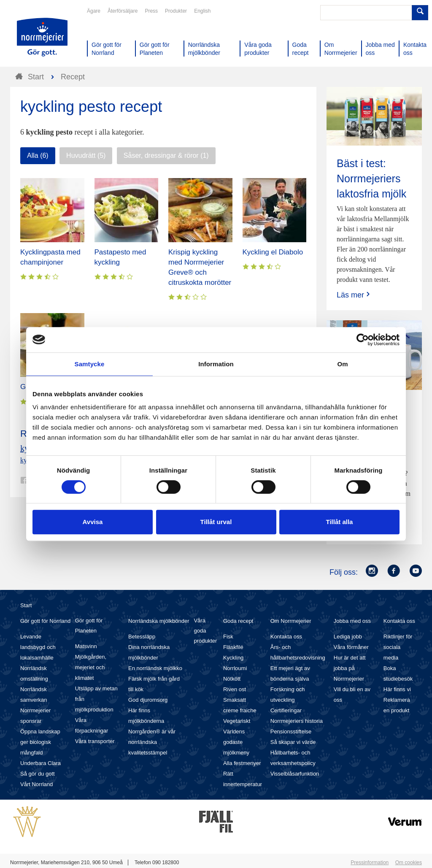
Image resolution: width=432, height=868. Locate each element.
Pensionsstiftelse (291, 731)
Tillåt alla (340, 522)
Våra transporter (95, 741)
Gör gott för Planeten (89, 626)
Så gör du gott (38, 774)
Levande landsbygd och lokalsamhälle (38, 647)
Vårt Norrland (36, 784)
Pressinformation (370, 863)
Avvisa (93, 522)
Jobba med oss (352, 621)
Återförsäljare (123, 11)
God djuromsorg (148, 700)
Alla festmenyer (242, 763)
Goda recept (238, 621)
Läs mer (354, 295)
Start (26, 605)
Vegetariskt (237, 721)
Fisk (228, 637)
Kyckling (233, 658)
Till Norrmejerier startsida (42, 37)
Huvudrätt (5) (86, 155)
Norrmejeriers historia (297, 721)
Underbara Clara (40, 763)
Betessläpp (142, 637)
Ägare (94, 11)
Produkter (176, 11)
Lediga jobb (348, 637)
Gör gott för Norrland (45, 621)
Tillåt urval (216, 522)
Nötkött (232, 679)
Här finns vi (397, 689)
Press (151, 11)
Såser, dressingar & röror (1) (166, 155)
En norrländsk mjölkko (155, 668)
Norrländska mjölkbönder (159, 621)
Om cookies (409, 863)
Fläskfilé (233, 647)
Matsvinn (86, 646)
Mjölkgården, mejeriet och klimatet (91, 667)
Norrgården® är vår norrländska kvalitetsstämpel (152, 742)
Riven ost (235, 689)
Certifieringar (286, 710)
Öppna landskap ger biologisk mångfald (40, 742)
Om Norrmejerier (291, 621)
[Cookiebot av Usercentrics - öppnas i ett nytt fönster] (363, 340)
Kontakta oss (286, 637)
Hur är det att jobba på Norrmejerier (350, 668)
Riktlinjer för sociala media (398, 647)
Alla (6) (38, 155)
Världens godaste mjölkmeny (236, 742)
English (202, 11)
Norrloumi (235, 668)
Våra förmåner (351, 647)
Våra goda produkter (205, 631)
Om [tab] (342, 364)
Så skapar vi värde (293, 742)
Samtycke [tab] (90, 364)
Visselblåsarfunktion (295, 774)
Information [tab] (216, 364)
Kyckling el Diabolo (273, 252)
